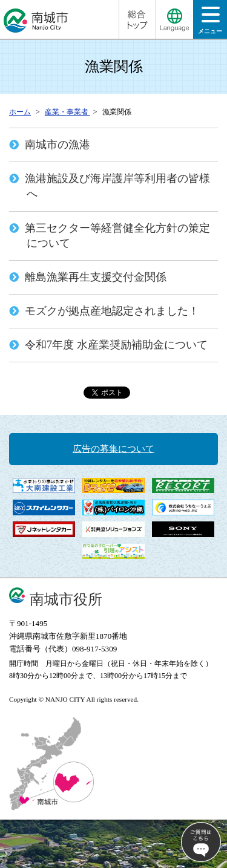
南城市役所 (66, 599)
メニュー (210, 24)
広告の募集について (113, 449)
